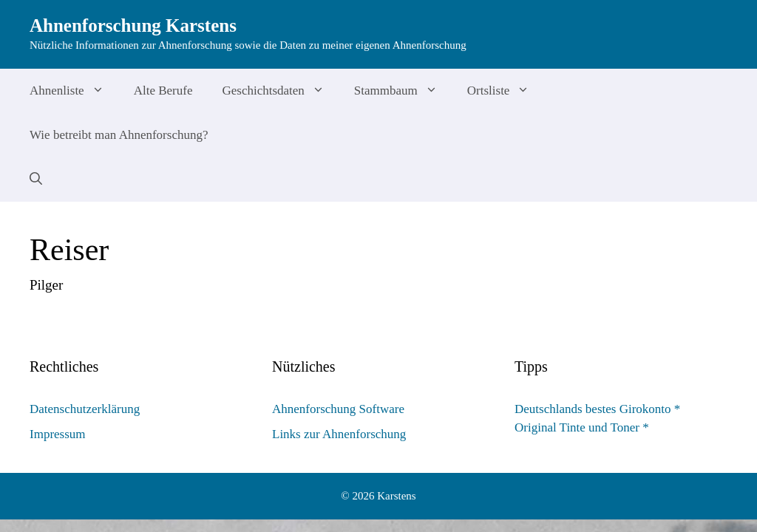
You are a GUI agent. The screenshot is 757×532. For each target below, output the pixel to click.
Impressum (58, 434)
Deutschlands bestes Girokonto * (597, 409)
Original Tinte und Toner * (582, 427)
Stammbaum (403, 91)
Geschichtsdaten (280, 91)
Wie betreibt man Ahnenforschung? (119, 135)
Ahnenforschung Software (338, 409)
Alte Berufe (163, 91)
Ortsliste (506, 91)
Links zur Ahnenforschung (339, 434)
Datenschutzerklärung (85, 409)
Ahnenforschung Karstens (133, 25)
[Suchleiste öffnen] (36, 180)
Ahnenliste (74, 91)
